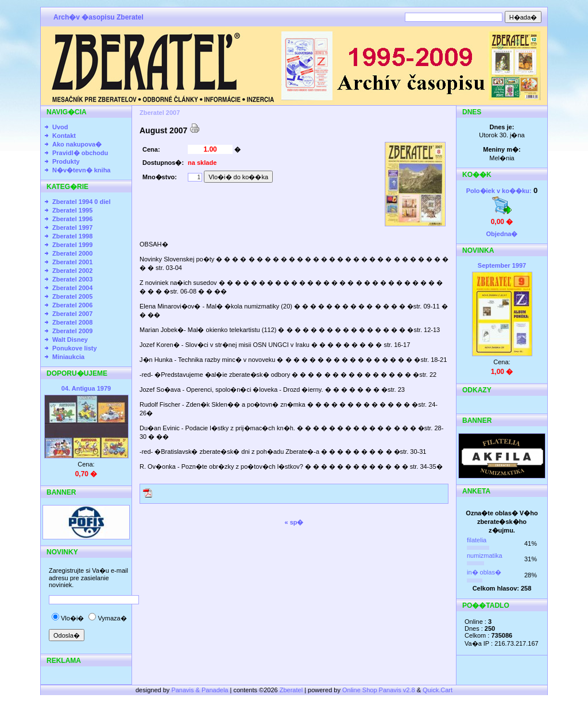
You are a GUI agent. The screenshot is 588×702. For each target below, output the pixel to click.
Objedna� (502, 234)
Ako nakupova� (77, 144)
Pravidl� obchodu (80, 153)
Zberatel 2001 (72, 262)
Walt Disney (70, 340)
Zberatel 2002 (72, 271)
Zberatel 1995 (72, 210)
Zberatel (291, 690)
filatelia (477, 540)
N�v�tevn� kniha (81, 170)
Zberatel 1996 (72, 219)
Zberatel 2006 (72, 305)
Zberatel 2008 (72, 322)
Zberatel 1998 (72, 236)
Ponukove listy (75, 348)
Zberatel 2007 (72, 314)
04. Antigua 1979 (86, 388)
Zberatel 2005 (72, 296)
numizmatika (485, 556)
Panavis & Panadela (200, 690)
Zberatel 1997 (72, 227)
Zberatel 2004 (72, 288)
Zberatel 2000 (72, 253)
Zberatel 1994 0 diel (82, 202)
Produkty (66, 161)
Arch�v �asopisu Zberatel (98, 17)
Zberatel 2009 (72, 331)
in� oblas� (484, 572)
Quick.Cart (438, 690)
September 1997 (502, 265)
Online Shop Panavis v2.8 (379, 690)
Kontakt (64, 136)
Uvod (60, 127)
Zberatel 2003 (72, 279)
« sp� (294, 522)
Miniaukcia (68, 357)
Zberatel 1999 (72, 245)
